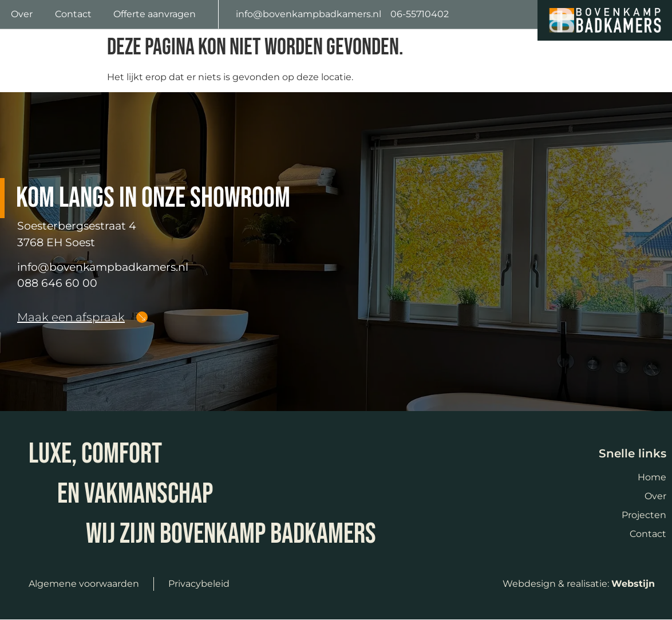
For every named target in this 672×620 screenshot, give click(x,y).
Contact (73, 14)
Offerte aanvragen (155, 14)
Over (22, 14)
